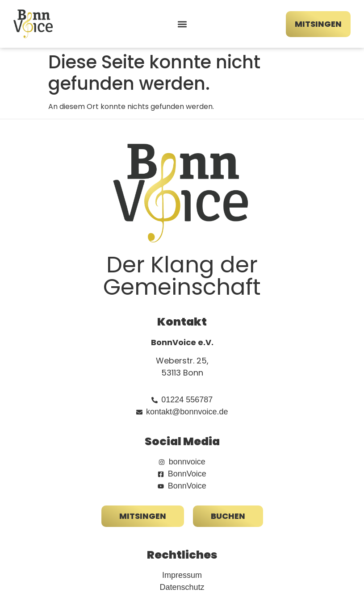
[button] (182, 24)
